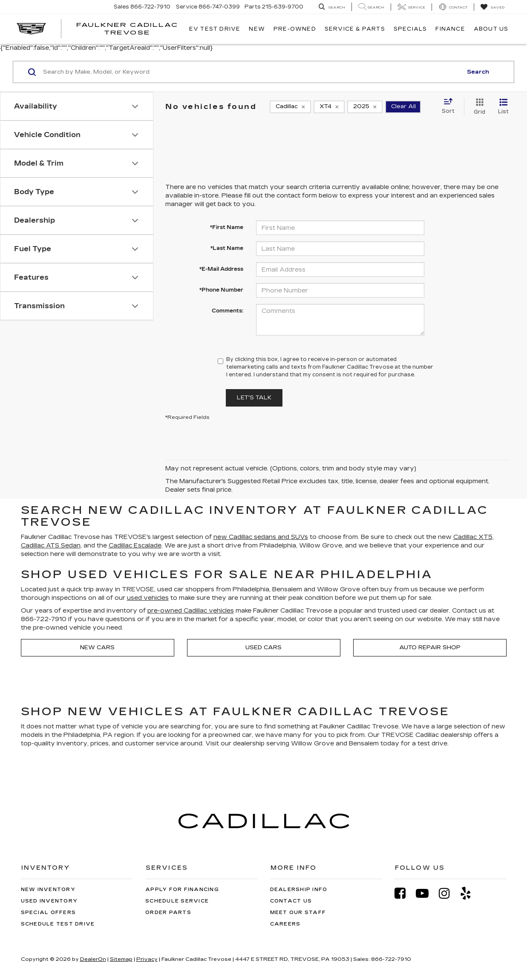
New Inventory (48, 890)
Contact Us (291, 901)
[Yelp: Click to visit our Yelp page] (470, 893)
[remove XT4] (329, 107)
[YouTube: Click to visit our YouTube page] (426, 893)
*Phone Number (221, 290)
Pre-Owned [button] (295, 29)
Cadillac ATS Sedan (51, 546)
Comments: (228, 311)
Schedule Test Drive (58, 924)
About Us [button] (491, 29)
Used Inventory (49, 901)
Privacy (147, 959)
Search (478, 72)
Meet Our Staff (298, 913)
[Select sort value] (451, 106)
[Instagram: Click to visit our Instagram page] (449, 893)
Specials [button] (410, 29)
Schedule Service (177, 901)
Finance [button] (450, 29)
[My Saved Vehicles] (492, 7)
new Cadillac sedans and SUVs (261, 537)
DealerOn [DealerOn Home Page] (93, 959)
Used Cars (263, 648)
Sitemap (121, 959)
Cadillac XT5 (473, 537)
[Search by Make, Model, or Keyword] (251, 72)
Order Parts (168, 913)
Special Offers (49, 913)
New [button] (257, 29)
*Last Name (227, 248)
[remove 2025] (365, 107)
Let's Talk (254, 398)
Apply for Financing (182, 890)
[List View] (503, 107)
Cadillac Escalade (135, 546)
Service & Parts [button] (355, 29)
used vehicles (148, 598)
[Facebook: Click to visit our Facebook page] (404, 893)
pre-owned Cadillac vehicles (191, 611)
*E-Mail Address (221, 269)
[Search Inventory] (332, 7)
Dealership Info (299, 890)
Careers (285, 924)
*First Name (227, 227)
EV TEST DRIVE (215, 29)
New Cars (97, 648)
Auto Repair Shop (430, 648)
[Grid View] (478, 107)
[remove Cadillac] (290, 107)
